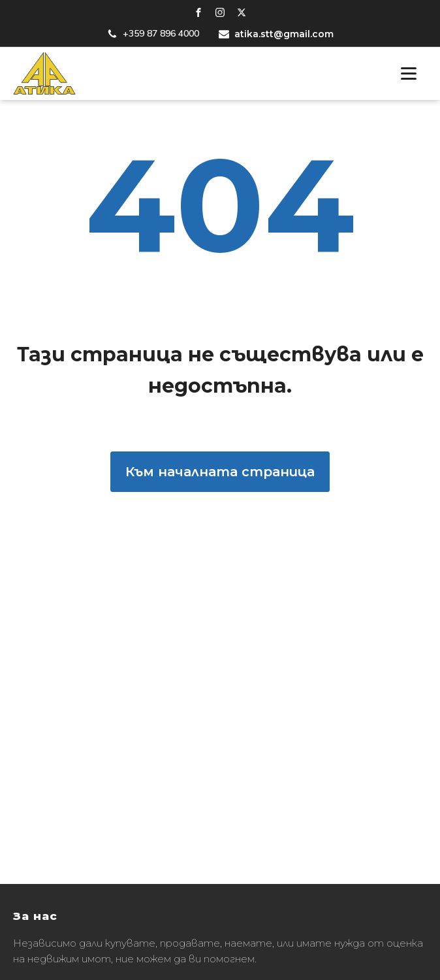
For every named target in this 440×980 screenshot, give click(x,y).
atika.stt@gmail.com (284, 34)
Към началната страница (220, 472)
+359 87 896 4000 (161, 34)
